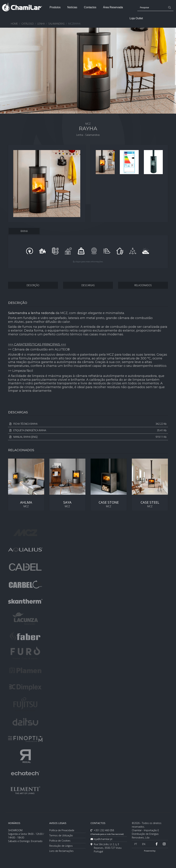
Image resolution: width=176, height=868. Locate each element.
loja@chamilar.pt (101, 839)
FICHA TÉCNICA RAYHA (88, 424)
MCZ (26, 485)
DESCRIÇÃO (33, 285)
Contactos (90, 7)
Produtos (55, 7)
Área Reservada (113, 7)
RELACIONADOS (143, 285)
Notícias (72, 7)
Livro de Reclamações (61, 851)
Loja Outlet (136, 18)
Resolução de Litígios (61, 846)
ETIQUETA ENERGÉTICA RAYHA (88, 430)
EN (144, 844)
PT (136, 844)
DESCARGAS (88, 285)
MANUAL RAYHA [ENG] (88, 437)
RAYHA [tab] (24, 231)
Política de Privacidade (62, 830)
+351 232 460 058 (107, 832)
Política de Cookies (60, 841)
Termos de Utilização (61, 835)
